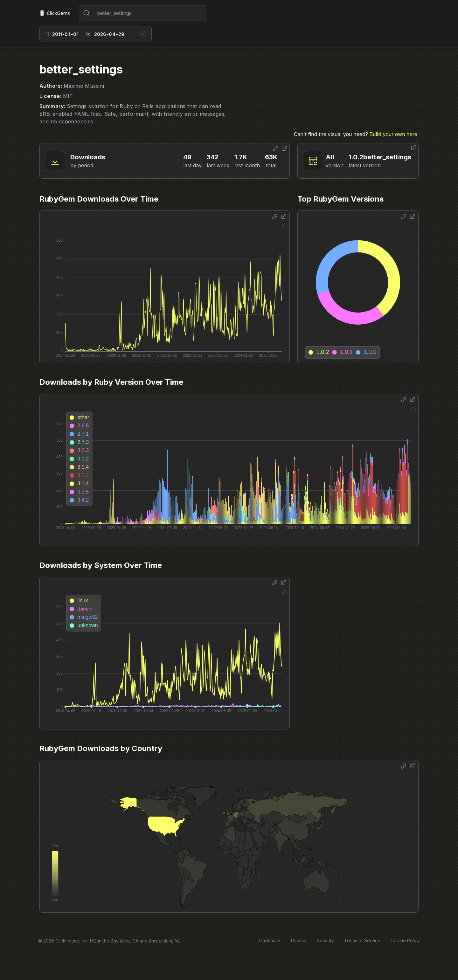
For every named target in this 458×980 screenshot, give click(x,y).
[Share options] (275, 148)
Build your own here (393, 134)
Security (325, 940)
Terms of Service (362, 940)
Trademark (269, 940)
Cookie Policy (405, 940)
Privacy (299, 940)
